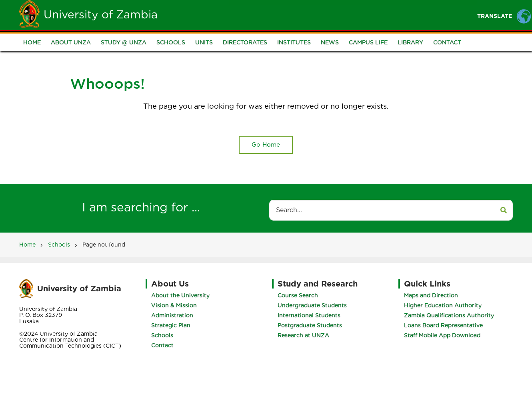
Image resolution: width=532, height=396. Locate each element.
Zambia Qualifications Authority (449, 315)
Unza (245, 15)
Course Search (298, 295)
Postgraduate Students (310, 325)
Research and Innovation (429, 15)
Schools (171, 42)
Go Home (266, 145)
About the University (180, 295)
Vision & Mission (174, 305)
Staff (323, 15)
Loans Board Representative (443, 325)
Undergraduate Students (312, 305)
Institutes (294, 42)
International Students (309, 315)
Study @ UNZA (124, 42)
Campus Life (368, 42)
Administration (172, 315)
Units (204, 42)
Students (284, 15)
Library (410, 42)
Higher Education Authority (443, 305)
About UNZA (71, 42)
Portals (361, 15)
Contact (447, 42)
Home (213, 15)
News (330, 42)
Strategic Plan (171, 325)
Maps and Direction (431, 295)
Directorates (245, 42)
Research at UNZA (303, 335)
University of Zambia (101, 14)
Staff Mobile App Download (442, 335)
